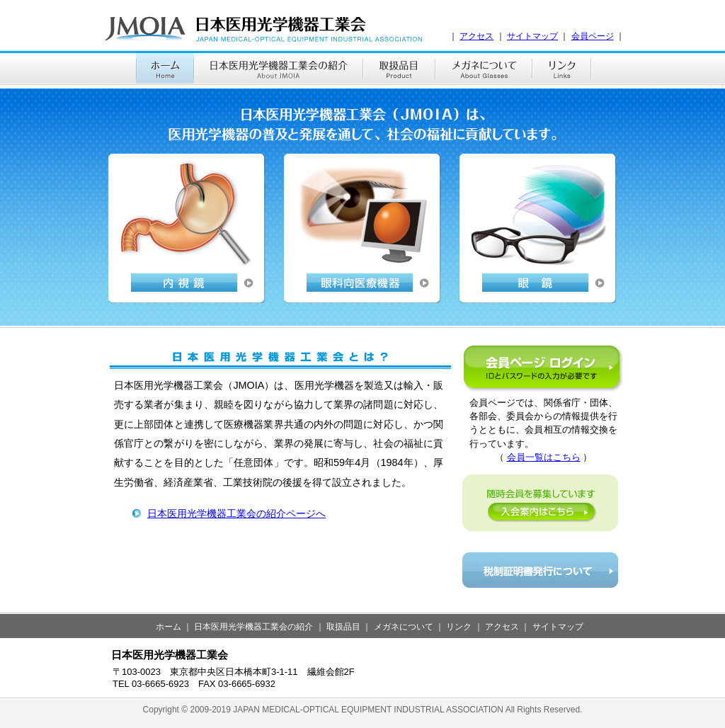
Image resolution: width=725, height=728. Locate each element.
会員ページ (593, 36)
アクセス (476, 36)
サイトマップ (532, 36)
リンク (459, 627)
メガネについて (404, 627)
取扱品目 (343, 627)
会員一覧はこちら (544, 457)
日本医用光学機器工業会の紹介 (253, 627)
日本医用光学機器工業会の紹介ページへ (236, 513)
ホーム (169, 627)
